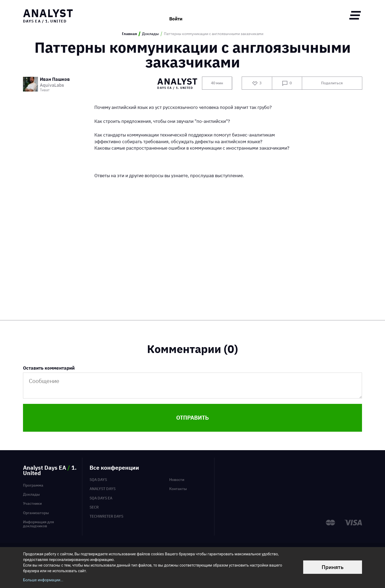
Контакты (178, 489)
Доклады (150, 34)
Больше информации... (43, 580)
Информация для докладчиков (38, 524)
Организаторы (36, 513)
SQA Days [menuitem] (98, 480)
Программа (33, 485)
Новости (177, 480)
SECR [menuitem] (94, 507)
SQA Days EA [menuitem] (101, 498)
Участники (32, 503)
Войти (176, 15)
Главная (129, 34)
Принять (333, 567)
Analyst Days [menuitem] (103, 489)
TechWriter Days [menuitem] (106, 516)
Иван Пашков (55, 79)
